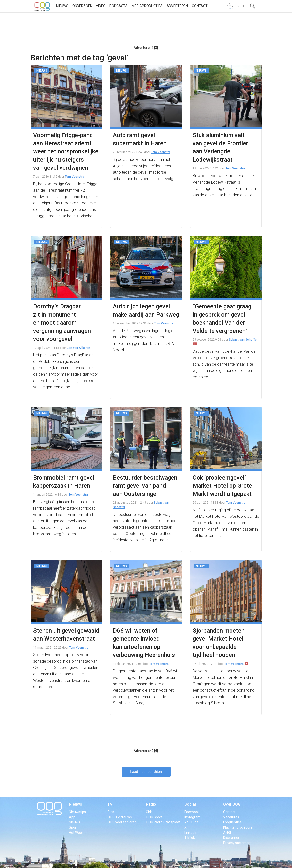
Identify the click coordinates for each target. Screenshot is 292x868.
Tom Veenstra (75, 177)
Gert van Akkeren (78, 348)
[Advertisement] (146, 31)
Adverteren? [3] (146, 48)
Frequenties (232, 822)
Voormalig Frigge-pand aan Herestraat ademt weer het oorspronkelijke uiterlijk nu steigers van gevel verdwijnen (66, 151)
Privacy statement (237, 843)
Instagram (192, 817)
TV (110, 804)
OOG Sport (154, 817)
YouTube (192, 822)
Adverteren (177, 6)
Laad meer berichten (146, 772)
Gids (111, 812)
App (72, 817)
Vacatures (231, 817)
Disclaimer (231, 838)
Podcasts (119, 6)
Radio (151, 804)
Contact (200, 6)
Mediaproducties (147, 6)
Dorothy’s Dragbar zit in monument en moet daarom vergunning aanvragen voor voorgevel (62, 323)
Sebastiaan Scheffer (243, 340)
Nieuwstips (77, 812)
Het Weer (76, 833)
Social (190, 804)
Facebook (192, 812)
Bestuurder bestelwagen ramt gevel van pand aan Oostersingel (145, 486)
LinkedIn (191, 833)
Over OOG (232, 804)
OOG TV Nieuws (120, 817)
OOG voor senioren (122, 822)
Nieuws (62, 6)
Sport (73, 827)
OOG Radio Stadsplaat (163, 822)
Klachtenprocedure (238, 827)
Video (101, 6)
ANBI (227, 833)
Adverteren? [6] (146, 751)
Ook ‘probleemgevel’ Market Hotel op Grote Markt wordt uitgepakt (222, 486)
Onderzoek (82, 6)
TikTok (190, 838)
